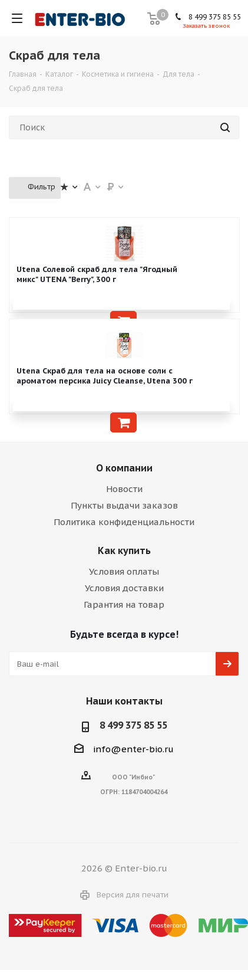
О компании (124, 468)
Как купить (124, 550)
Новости (124, 489)
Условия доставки (124, 588)
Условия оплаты (124, 571)
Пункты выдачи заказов (124, 505)
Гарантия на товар (124, 604)
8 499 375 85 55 (215, 17)
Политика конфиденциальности (124, 522)
